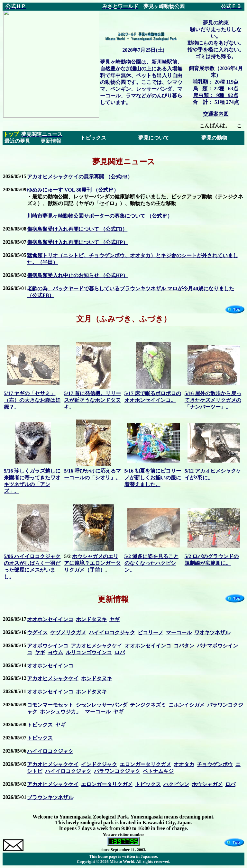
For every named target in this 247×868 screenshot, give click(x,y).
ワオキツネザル (212, 633)
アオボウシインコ (48, 646)
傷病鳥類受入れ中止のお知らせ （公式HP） (78, 275)
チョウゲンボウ (215, 764)
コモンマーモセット (50, 705)
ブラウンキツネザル (50, 797)
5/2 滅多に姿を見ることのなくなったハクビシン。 (151, 563)
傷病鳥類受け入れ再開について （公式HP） (78, 242)
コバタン (184, 646)
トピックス (40, 725)
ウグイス (37, 633)
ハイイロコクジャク (112, 633)
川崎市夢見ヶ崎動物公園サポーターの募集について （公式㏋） (100, 216)
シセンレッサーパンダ (102, 705)
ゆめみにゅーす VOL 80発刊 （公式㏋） (73, 190)
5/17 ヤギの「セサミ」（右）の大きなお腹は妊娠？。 (32, 400)
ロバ (120, 652)
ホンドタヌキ (91, 619)
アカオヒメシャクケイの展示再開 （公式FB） (80, 177)
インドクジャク (99, 764)
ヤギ (114, 619)
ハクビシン (176, 784)
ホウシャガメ (207, 784)
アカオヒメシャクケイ (96, 646)
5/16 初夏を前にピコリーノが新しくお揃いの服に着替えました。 (153, 478)
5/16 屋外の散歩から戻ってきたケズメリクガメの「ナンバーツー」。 (213, 400)
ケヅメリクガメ (68, 633)
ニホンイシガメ (187, 705)
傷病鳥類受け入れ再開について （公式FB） (77, 229)
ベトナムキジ (158, 771)
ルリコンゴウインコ (89, 652)
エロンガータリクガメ (145, 764)
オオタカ (184, 764)
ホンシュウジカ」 (61, 712)
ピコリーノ (151, 633)
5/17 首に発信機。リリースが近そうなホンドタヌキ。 (92, 400)
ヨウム (55, 652)
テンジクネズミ (148, 705)
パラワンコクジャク (117, 771)
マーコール (179, 633)
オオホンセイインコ (50, 619)
